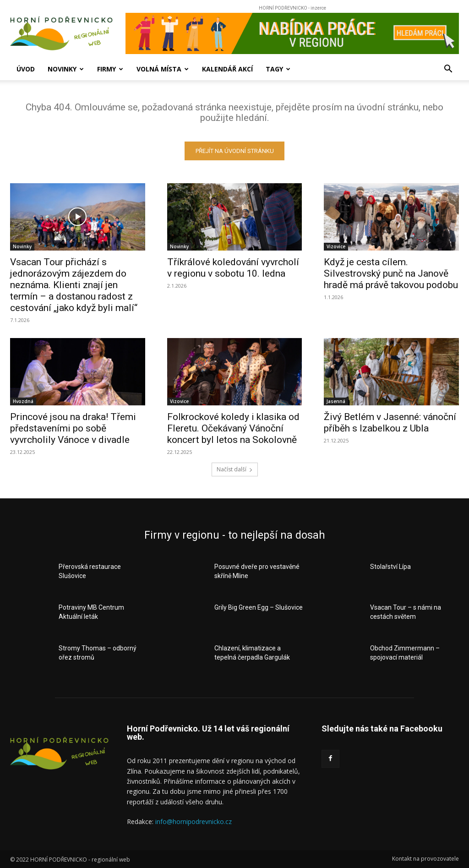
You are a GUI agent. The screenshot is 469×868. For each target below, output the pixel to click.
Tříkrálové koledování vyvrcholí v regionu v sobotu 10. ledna (233, 268)
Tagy (278, 69)
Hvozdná (23, 402)
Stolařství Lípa (390, 567)
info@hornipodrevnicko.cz (194, 822)
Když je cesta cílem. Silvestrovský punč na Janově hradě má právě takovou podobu (391, 274)
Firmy (110, 69)
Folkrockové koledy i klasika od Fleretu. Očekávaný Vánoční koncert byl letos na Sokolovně (233, 429)
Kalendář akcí (227, 69)
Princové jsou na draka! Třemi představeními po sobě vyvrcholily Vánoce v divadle (73, 429)
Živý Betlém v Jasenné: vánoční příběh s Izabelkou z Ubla (390, 423)
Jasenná (336, 402)
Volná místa (163, 69)
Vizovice (336, 247)
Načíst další (235, 470)
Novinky (66, 69)
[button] (448, 70)
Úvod (26, 69)
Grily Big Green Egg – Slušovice (259, 608)
